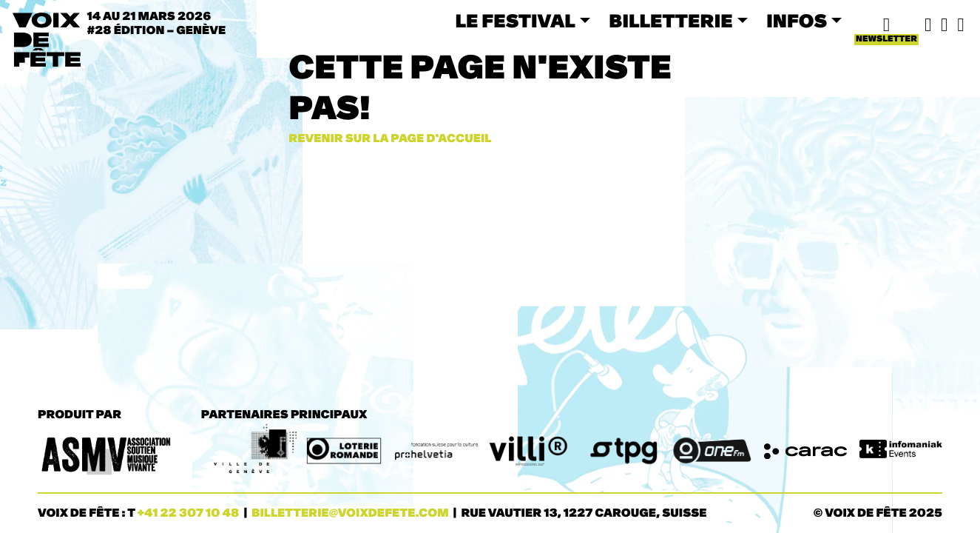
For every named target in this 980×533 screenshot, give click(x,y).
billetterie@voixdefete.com (350, 513)
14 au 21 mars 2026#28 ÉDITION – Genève (157, 24)
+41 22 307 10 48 (189, 513)
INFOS (797, 21)
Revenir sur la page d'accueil (390, 139)
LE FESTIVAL (515, 21)
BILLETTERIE (670, 21)
